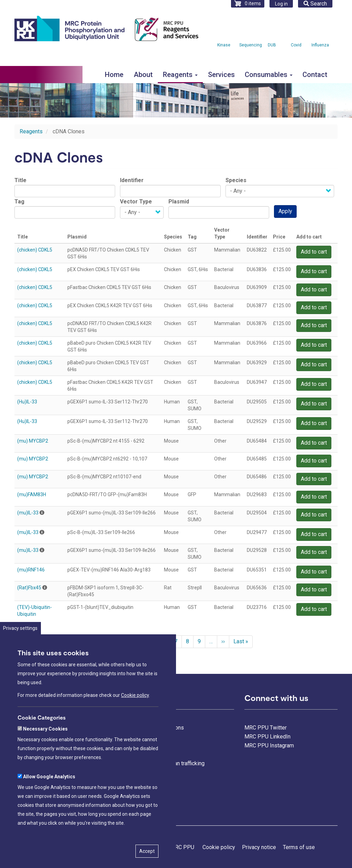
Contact (315, 75)
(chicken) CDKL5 (35, 250)
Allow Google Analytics (49, 792)
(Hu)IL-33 (27, 402)
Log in (281, 4)
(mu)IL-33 (28, 513)
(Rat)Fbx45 (29, 588)
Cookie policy (135, 711)
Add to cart (314, 252)
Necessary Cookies (45, 744)
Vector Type (136, 202)
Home (114, 75)
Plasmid (179, 202)
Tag (19, 202)
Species (236, 180)
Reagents (180, 75)
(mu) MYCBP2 (33, 441)
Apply (285, 211)
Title (20, 180)
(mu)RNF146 (31, 570)
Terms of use (299, 847)
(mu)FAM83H (32, 494)
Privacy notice (259, 847)
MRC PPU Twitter (266, 728)
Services (221, 75)
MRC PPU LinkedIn (267, 737)
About (143, 75)
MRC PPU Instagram (269, 745)
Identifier (132, 180)
